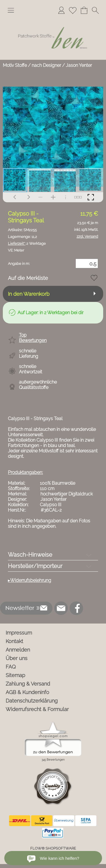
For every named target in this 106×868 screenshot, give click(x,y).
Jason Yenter (79, 65)
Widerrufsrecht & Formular (37, 709)
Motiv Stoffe (15, 65)
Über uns (17, 658)
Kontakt (14, 641)
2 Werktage (27, 243)
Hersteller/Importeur (35, 566)
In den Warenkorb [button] (29, 294)
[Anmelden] (61, 10)
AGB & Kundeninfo (27, 692)
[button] (11, 10)
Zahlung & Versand (28, 684)
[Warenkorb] (84, 10)
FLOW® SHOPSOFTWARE (53, 848)
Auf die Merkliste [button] (28, 278)
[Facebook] (76, 608)
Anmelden (18, 650)
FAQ (11, 667)
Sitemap (15, 675)
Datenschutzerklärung (32, 701)
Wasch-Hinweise (30, 555)
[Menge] (87, 263)
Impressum (19, 633)
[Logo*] (53, 20)
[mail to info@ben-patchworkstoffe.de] (61, 608)
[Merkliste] (73, 10)
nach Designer (46, 65)
